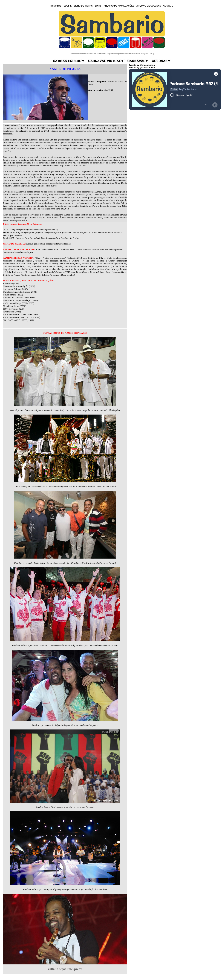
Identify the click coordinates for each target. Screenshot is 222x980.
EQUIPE (67, 6)
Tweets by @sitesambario (142, 65)
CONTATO (168, 6)
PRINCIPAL (56, 6)
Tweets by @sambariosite (142, 68)
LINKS (98, 6)
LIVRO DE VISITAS (83, 6)
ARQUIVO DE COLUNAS (149, 6)
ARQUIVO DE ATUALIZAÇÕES (119, 6)
